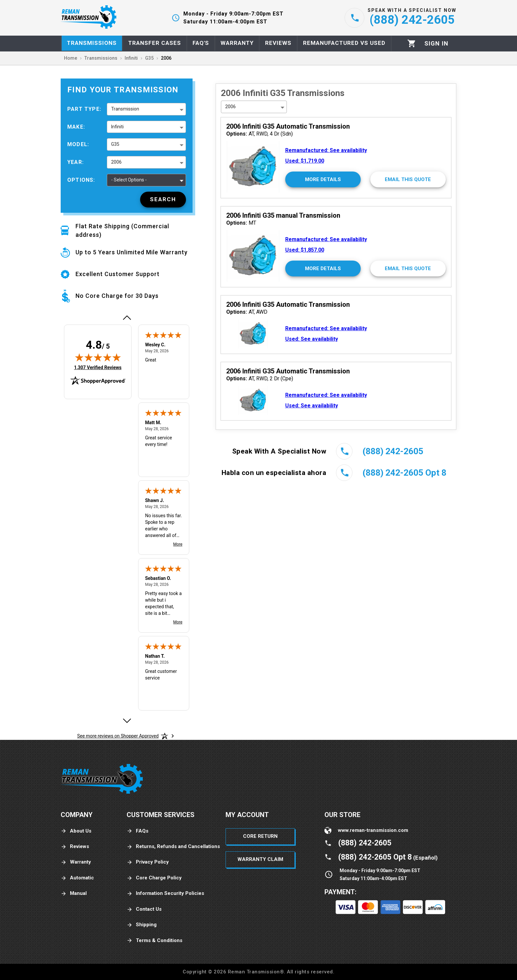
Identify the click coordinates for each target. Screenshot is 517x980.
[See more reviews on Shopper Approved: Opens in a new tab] (118, 736)
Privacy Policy (148, 862)
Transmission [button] (125, 109)
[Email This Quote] (408, 179)
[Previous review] (127, 318)
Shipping (142, 925)
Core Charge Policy (154, 878)
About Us (76, 831)
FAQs (137, 831)
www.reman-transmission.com (373, 830)
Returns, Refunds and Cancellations (173, 847)
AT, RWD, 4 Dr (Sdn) (259, 134)
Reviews (75, 847)
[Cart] (412, 43)
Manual (74, 893)
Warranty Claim (260, 859)
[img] (98, 357)
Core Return (260, 836)
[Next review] (127, 721)
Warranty (76, 862)
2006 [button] (116, 162)
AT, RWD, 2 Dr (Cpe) (260, 379)
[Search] (163, 200)
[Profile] (436, 44)
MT (241, 223)
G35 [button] (115, 144)
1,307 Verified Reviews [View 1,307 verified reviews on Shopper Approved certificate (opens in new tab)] (98, 367)
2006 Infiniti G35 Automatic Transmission (288, 126)
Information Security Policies (165, 893)
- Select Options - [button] (129, 180)
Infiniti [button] (117, 127)
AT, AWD (247, 312)
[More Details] (323, 179)
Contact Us (144, 909)
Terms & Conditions (154, 941)
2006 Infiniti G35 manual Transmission (283, 215)
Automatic (77, 878)
